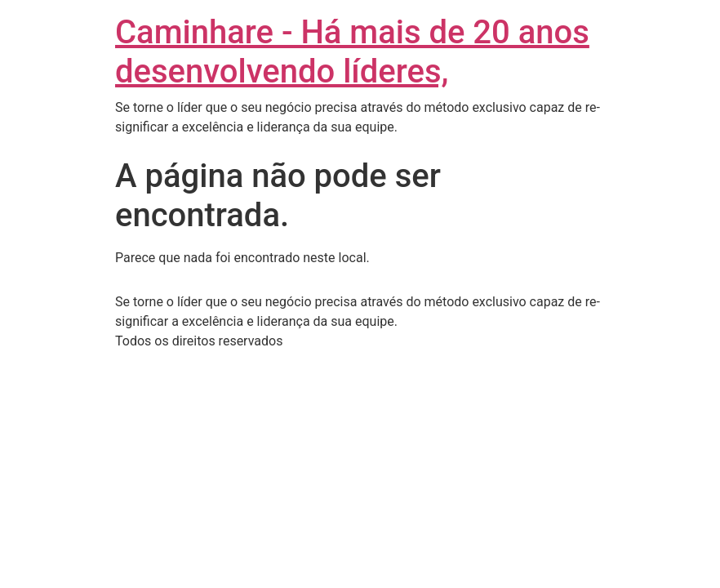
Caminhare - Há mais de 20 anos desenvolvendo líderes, (352, 52)
